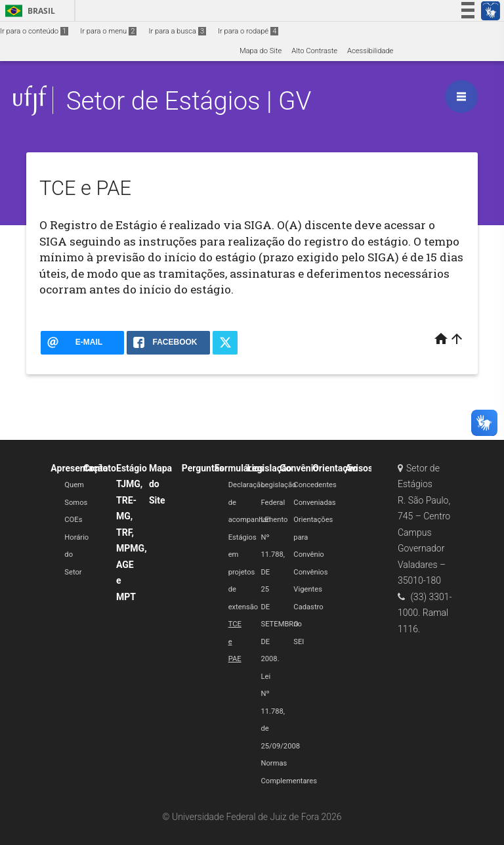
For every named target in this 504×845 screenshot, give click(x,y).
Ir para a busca (177, 31)
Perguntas (203, 468)
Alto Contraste (314, 51)
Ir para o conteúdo (34, 31)
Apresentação (79, 468)
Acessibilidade (370, 51)
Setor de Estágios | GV (189, 101)
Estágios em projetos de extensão (243, 572)
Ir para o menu (108, 31)
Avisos (359, 468)
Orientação (335, 468)
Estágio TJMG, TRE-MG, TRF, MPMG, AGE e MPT (132, 532)
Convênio (299, 468)
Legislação (269, 468)
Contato (100, 468)
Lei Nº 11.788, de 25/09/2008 (280, 711)
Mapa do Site (261, 51)
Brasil (28, 11)
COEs (73, 520)
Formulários (240, 468)
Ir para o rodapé (248, 31)
